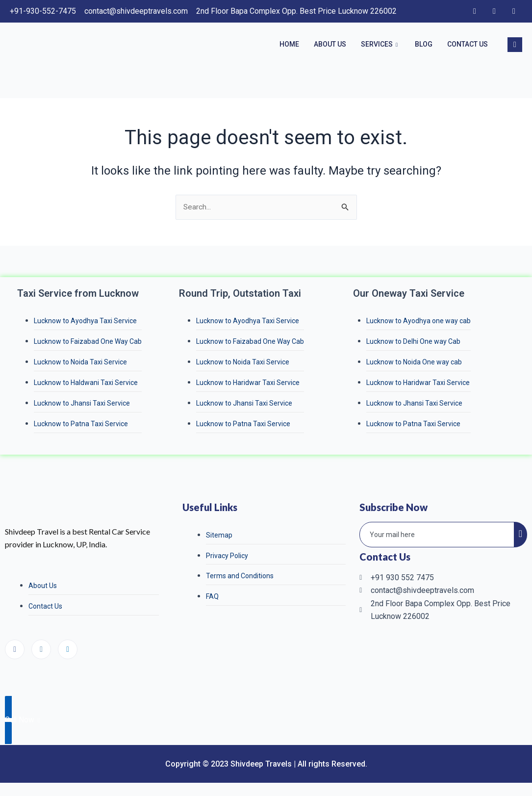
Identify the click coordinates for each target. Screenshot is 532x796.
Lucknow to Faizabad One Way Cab (88, 342)
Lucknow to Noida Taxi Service (80, 363)
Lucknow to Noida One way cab (414, 363)
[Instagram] (494, 11)
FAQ (212, 599)
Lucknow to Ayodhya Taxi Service (85, 321)
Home (289, 45)
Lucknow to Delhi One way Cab (413, 342)
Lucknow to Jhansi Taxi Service (82, 405)
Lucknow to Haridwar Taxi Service (248, 384)
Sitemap (219, 537)
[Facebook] (475, 11)
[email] (437, 537)
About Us (330, 45)
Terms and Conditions (240, 579)
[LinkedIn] (514, 11)
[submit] (520, 537)
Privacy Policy (227, 558)
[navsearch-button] (515, 45)
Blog (424, 45)
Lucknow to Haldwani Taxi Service (86, 384)
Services (380, 45)
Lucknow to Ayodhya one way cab (418, 321)
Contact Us (468, 45)
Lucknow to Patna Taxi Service (81, 425)
